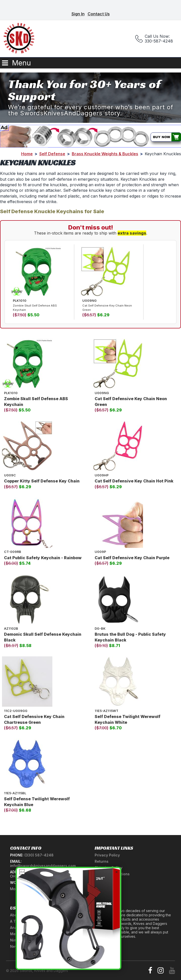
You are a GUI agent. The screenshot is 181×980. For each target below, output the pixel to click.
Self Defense (52, 154)
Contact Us (99, 14)
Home (27, 154)
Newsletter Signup (27, 946)
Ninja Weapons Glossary (32, 940)
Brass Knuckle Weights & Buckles (105, 154)
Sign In (78, 14)
